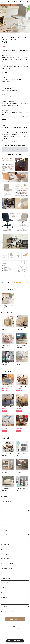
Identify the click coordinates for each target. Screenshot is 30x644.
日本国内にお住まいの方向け (15, 155)
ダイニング (4, 540)
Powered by (15, 629)
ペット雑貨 (4, 592)
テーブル (3, 516)
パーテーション (5, 602)
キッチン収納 (5, 535)
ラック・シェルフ (5, 554)
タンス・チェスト (5, 545)
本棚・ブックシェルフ (6, 578)
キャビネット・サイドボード (8, 549)
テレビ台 (3, 525)
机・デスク (4, 511)
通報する (26, 277)
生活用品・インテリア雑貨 (8, 564)
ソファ (3, 521)
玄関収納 (4, 588)
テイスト (3, 506)
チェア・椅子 (4, 573)
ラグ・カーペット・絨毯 (7, 568)
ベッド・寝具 (4, 530)
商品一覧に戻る (15, 619)
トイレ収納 (4, 597)
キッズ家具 (4, 607)
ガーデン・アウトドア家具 (8, 612)
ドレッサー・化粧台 (6, 559)
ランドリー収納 (5, 583)
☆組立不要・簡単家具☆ (8, 501)
